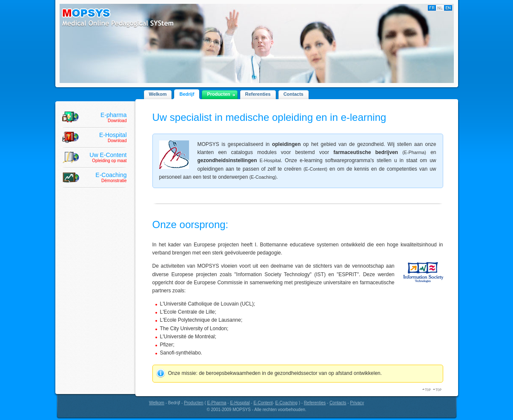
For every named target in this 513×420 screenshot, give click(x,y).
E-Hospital (240, 403)
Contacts (294, 94)
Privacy (357, 403)
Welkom (158, 94)
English (448, 8)
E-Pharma (217, 403)
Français (432, 8)
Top (438, 390)
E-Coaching (287, 403)
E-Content (263, 403)
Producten (218, 94)
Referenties (258, 94)
